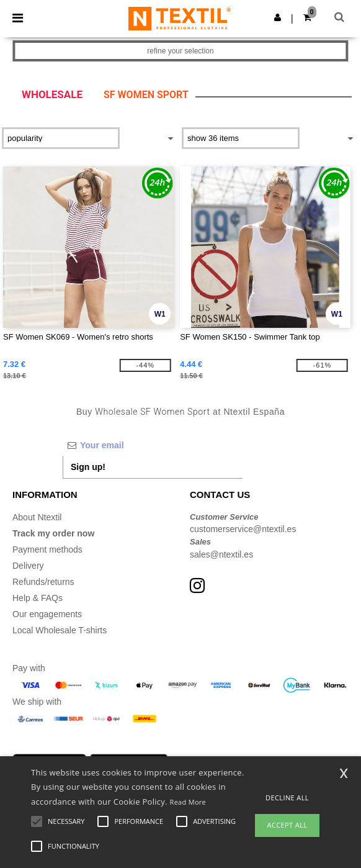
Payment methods (47, 549)
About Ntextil (37, 517)
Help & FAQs (38, 598)
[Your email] (153, 445)
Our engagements (47, 614)
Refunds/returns (43, 582)
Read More (188, 802)
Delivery (28, 566)
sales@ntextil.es (221, 554)
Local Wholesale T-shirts (60, 630)
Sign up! (88, 467)
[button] (278, 17)
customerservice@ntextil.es (243, 529)
